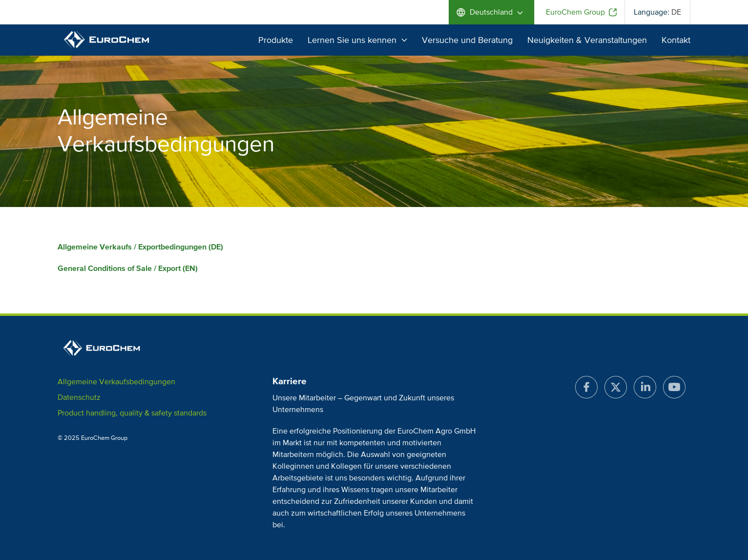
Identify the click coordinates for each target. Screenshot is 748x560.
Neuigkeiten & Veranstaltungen (587, 40)
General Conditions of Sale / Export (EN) (128, 269)
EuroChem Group (575, 12)
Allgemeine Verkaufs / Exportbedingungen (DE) (140, 247)
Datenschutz (79, 397)
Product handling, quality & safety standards (132, 413)
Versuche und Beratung (467, 40)
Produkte (276, 40)
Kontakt (676, 40)
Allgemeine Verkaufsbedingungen (116, 382)
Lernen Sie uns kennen (357, 40)
